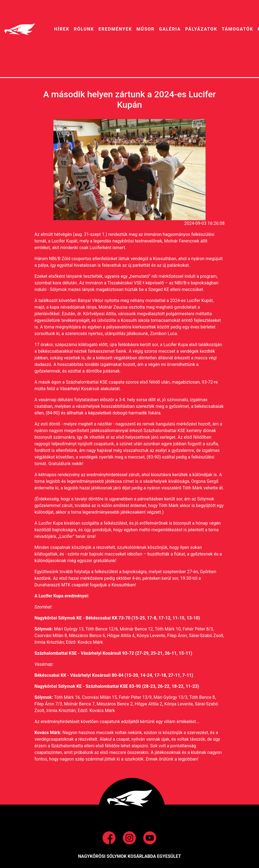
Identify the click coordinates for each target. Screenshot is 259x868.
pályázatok (201, 29)
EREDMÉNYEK (115, 29)
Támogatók (238, 29)
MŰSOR (145, 29)
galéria (170, 29)
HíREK (62, 29)
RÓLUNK (84, 29)
